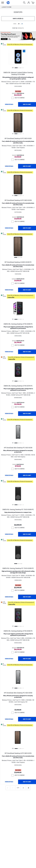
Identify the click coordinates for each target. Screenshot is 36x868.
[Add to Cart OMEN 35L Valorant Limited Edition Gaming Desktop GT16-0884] (27, 104)
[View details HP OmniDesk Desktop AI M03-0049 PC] (9, 290)
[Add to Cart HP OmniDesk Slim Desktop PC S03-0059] (27, 719)
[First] (8, 788)
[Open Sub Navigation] (3, 3)
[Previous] (13, 788)
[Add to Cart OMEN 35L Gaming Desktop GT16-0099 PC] (27, 659)
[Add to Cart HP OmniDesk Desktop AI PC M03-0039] (27, 228)
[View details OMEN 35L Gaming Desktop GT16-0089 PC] (9, 352)
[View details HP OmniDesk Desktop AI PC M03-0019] (9, 782)
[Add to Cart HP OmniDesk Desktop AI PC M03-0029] (27, 166)
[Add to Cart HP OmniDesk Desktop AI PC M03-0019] (27, 782)
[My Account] (29, 3)
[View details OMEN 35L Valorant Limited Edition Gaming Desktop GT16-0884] (9, 104)
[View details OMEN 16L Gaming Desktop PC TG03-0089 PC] (9, 597)
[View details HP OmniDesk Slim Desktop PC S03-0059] (9, 719)
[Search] (24, 3)
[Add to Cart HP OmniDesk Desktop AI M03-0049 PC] (27, 290)
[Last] (28, 788)
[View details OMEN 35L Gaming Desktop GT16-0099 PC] (9, 659)
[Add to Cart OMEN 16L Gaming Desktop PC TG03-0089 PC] (27, 597)
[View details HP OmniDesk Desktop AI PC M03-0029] (9, 166)
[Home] (8, 3)
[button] (21, 44)
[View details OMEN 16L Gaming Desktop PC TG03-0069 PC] (9, 534)
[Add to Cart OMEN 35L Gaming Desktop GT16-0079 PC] (27, 414)
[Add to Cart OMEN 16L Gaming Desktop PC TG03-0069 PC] (27, 534)
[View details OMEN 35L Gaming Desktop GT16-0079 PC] (9, 414)
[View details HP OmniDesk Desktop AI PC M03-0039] (9, 228)
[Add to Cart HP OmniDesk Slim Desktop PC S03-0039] (27, 475)
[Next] (23, 788)
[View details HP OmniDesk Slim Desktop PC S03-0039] (9, 475)
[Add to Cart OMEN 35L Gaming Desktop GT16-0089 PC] (27, 352)
